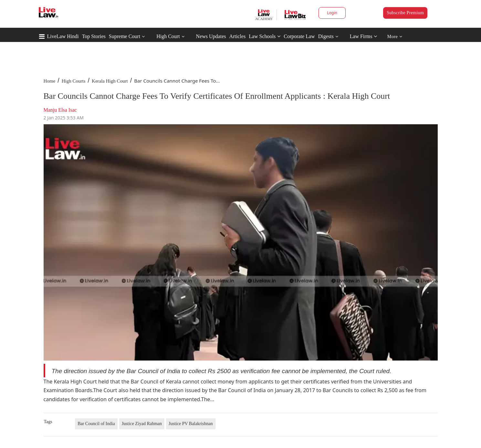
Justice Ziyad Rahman (142, 424)
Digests (326, 36)
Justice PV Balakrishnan (191, 424)
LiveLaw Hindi (63, 36)
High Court (168, 36)
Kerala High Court (110, 81)
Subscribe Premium (405, 13)
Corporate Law (299, 36)
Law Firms (364, 36)
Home (50, 81)
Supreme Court (125, 36)
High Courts (74, 81)
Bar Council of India (96, 424)
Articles (237, 36)
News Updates (211, 36)
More (395, 37)
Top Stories (94, 36)
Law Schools (265, 36)
